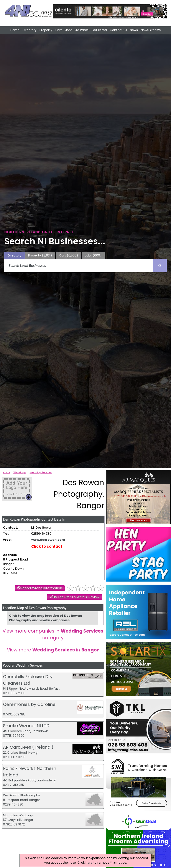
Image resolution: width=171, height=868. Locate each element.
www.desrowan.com (48, 540)
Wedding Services (41, 472)
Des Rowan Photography (21, 795)
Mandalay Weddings (18, 815)
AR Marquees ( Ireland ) (28, 747)
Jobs (69, 30)
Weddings (20, 472)
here (89, 863)
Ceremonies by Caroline (29, 704)
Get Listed (99, 30)
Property (46, 30)
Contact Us (118, 30)
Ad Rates (82, 30)
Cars (59, 30)
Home (15, 30)
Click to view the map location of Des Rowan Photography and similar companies (46, 618)
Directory (30, 30)
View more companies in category (53, 634)
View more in (53, 650)
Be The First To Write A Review (76, 597)
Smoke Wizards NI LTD (26, 726)
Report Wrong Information (41, 588)
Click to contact (47, 546)
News (134, 30)
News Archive (151, 30)
